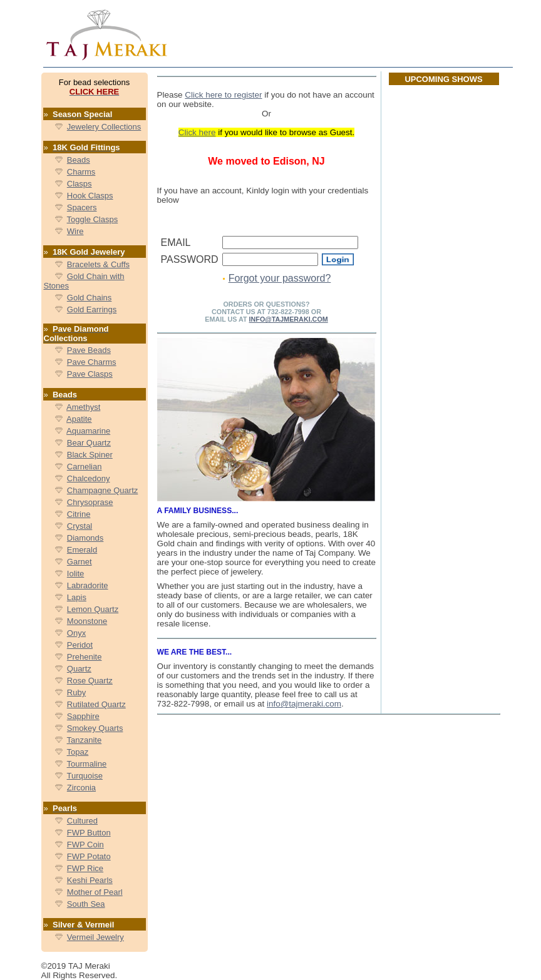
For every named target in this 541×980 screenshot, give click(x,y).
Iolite (75, 574)
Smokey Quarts (95, 728)
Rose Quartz (90, 681)
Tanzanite (85, 740)
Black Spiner (90, 455)
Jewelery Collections (104, 127)
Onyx (76, 633)
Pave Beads (89, 350)
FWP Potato (89, 856)
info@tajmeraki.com (304, 704)
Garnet (80, 562)
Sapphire (83, 716)
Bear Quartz (89, 443)
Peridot (80, 645)
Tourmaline (87, 764)
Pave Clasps (90, 374)
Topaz (78, 752)
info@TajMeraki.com (289, 319)
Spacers (82, 207)
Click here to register (223, 95)
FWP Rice (85, 868)
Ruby (76, 692)
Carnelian (85, 467)
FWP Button (89, 833)
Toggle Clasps (93, 219)
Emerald (82, 550)
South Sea (86, 904)
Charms (81, 172)
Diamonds (85, 538)
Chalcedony (89, 478)
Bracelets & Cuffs (98, 264)
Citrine (79, 514)
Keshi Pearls (90, 880)
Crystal (80, 526)
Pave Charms (92, 362)
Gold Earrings (92, 309)
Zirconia (81, 788)
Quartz (79, 669)
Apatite (79, 419)
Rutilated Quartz (96, 704)
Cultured (82, 821)
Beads (79, 160)
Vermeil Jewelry (95, 937)
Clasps (80, 184)
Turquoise (85, 776)
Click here (197, 132)
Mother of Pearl (95, 892)
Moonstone (87, 621)
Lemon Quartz (93, 609)
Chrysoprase (90, 502)
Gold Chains (90, 298)
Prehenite (85, 657)
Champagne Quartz (102, 490)
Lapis (77, 597)
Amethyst (83, 407)
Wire (75, 231)
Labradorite (88, 585)
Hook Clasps (90, 196)
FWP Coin (85, 845)
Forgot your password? (280, 278)
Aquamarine (88, 431)
